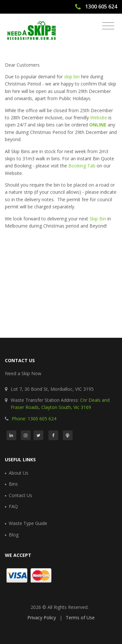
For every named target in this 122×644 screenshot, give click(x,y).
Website (99, 118)
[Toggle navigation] (108, 26)
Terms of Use (80, 618)
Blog (14, 535)
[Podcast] (68, 435)
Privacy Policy (42, 618)
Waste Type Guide (28, 523)
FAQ (13, 506)
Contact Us (20, 495)
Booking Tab (82, 166)
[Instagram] (26, 435)
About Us (19, 473)
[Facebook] (53, 435)
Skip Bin (98, 219)
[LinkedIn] (11, 435)
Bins (13, 484)
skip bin (72, 77)
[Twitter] (38, 435)
